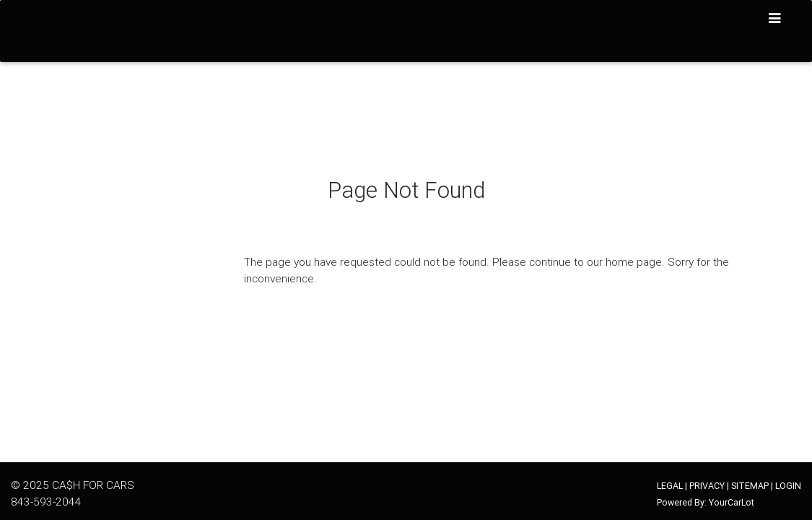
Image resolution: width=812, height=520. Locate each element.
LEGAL (670, 486)
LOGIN (788, 486)
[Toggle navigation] (775, 18)
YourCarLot (732, 502)
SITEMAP (750, 486)
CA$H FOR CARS (93, 485)
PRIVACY (707, 486)
